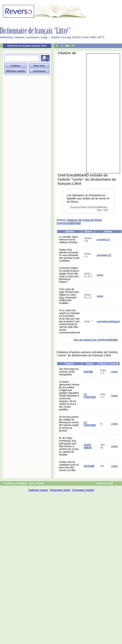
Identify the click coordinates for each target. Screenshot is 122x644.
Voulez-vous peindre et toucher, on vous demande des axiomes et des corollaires (69, 255)
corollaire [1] (104, 255)
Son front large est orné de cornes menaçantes (69, 372)
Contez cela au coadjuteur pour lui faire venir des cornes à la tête (69, 466)
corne (114, 372)
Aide (31, 483)
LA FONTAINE (90, 396)
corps (100, 275)
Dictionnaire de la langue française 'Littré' (27, 46)
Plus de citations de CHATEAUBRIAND (96, 340)
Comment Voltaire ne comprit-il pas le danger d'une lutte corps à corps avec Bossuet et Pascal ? (69, 275)
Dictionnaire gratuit (60, 490)
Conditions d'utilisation (15, 483)
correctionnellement (108, 322)
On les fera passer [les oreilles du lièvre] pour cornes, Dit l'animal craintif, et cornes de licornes (69, 424)
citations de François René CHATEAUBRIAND (79, 222)
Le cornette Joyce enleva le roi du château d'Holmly (68, 240)
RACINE (88, 372)
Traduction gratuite (38, 490)
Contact (40, 483)
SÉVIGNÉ (89, 466)
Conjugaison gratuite (83, 490)
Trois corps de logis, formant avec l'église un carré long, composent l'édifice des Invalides (69, 296)
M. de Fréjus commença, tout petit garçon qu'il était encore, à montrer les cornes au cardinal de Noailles (69, 446)
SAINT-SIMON (88, 446)
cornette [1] (103, 240)
